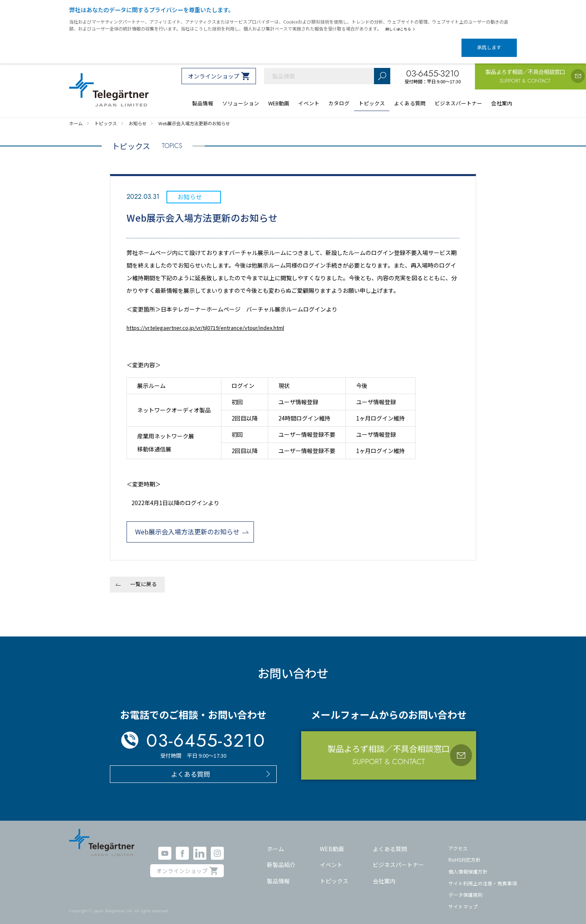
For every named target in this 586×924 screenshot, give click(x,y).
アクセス (458, 841)
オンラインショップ (214, 69)
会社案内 (384, 874)
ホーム (276, 841)
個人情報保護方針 (468, 864)
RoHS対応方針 (465, 853)
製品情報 (278, 874)
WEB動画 (332, 841)
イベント (331, 858)
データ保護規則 (466, 888)
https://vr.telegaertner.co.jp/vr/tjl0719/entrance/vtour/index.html (215, 320)
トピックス (334, 874)
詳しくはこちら (402, 29)
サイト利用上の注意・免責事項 (483, 876)
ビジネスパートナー (398, 858)
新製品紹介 (281, 858)
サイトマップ (463, 899)
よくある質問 (390, 841)
